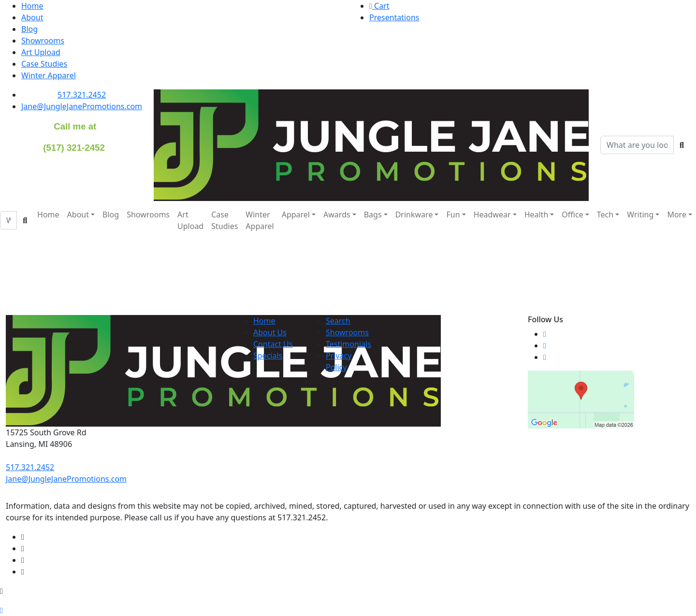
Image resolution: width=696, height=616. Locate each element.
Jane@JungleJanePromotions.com (82, 106)
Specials (268, 356)
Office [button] (572, 215)
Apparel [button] (296, 215)
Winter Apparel (49, 75)
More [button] (677, 215)
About (32, 17)
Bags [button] (373, 215)
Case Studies (44, 64)
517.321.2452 (82, 95)
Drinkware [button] (414, 215)
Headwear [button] (492, 215)
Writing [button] (640, 215)
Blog (29, 29)
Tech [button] (605, 215)
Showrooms (43, 41)
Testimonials (348, 344)
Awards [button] (337, 215)
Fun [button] (453, 215)
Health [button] (536, 215)
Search (338, 321)
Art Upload (41, 52)
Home (32, 6)
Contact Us (273, 344)
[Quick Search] (637, 145)
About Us (270, 332)
